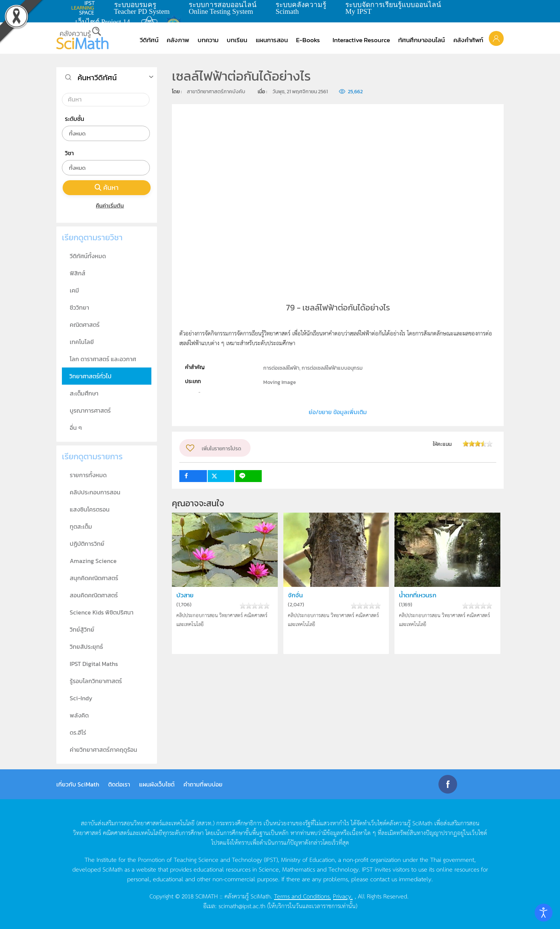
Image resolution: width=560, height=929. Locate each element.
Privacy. (343, 896)
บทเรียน (237, 40)
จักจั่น (295, 595)
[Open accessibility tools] (544, 913)
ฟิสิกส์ (78, 273)
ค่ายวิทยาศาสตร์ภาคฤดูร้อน (103, 750)
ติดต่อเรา (119, 784)
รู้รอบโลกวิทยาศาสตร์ (96, 681)
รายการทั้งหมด (88, 475)
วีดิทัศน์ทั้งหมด (88, 256)
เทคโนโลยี (82, 342)
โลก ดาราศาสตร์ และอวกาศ (103, 359)
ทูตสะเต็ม (81, 526)
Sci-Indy (81, 698)
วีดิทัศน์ (149, 40)
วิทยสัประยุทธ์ (86, 647)
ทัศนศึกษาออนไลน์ (421, 40)
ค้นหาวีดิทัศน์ (97, 78)
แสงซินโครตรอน (90, 509)
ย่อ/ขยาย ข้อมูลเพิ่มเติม (338, 412)
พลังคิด (79, 715)
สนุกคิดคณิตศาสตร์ (94, 578)
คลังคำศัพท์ (468, 40)
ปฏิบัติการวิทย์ (87, 544)
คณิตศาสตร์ (85, 325)
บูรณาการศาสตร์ (90, 410)
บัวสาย (185, 595)
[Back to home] (82, 38)
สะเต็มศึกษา (84, 393)
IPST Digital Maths (94, 664)
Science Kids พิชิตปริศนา (102, 612)
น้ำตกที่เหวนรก (418, 595)
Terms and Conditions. (303, 896)
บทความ (208, 40)
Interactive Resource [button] (361, 40)
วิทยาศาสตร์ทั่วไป (90, 376)
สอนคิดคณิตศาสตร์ (94, 595)
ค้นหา (107, 187)
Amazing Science (93, 561)
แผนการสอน (272, 40)
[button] (496, 38)
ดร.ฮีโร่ (78, 732)
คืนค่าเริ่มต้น (107, 205)
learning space (85, 8)
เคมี (74, 290)
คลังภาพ (178, 40)
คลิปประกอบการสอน (95, 492)
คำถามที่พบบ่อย (203, 784)
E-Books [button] (308, 40)
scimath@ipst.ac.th (242, 905)
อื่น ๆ (76, 428)
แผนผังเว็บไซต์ (157, 784)
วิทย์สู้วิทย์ (82, 629)
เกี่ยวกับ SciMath (78, 784)
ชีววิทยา (79, 307)
